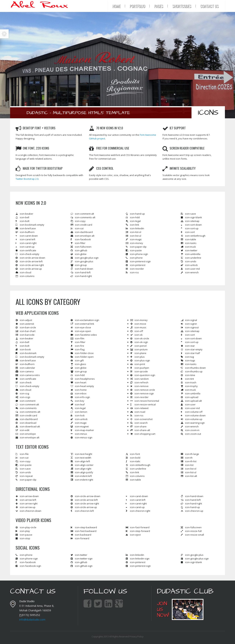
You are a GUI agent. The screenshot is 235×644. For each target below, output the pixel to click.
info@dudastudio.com (32, 620)
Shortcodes (182, 6)
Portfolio (137, 6)
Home (116, 6)
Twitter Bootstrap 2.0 (27, 179)
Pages (159, 6)
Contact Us (209, 6)
